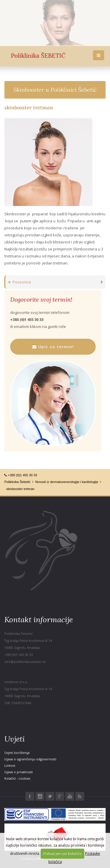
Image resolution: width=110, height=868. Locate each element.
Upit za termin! (53, 347)
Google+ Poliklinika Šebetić (60, 796)
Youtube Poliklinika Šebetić (70, 796)
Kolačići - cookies (17, 778)
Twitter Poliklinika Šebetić (50, 796)
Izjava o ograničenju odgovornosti (30, 759)
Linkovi (10, 765)
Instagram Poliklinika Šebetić (40, 796)
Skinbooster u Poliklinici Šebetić (55, 90)
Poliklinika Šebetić (17, 482)
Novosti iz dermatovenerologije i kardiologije (67, 482)
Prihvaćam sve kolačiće (62, 854)
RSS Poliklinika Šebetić (80, 796)
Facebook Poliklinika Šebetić (30, 796)
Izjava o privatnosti (19, 772)
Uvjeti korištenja (17, 753)
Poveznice (20, 282)
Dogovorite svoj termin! (41, 300)
